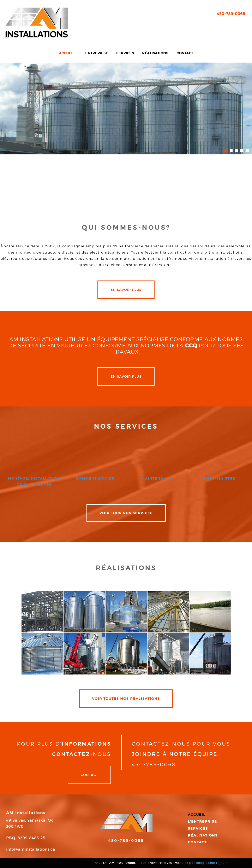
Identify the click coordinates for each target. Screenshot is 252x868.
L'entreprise (95, 53)
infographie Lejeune (212, 863)
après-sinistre (218, 478)
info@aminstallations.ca (31, 849)
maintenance (157, 478)
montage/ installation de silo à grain (34, 481)
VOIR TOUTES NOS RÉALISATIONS (126, 699)
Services (125, 53)
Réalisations (155, 53)
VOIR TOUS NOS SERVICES (126, 513)
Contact (185, 53)
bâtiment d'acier (95, 478)
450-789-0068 (231, 14)
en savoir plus (126, 290)
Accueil (67, 53)
